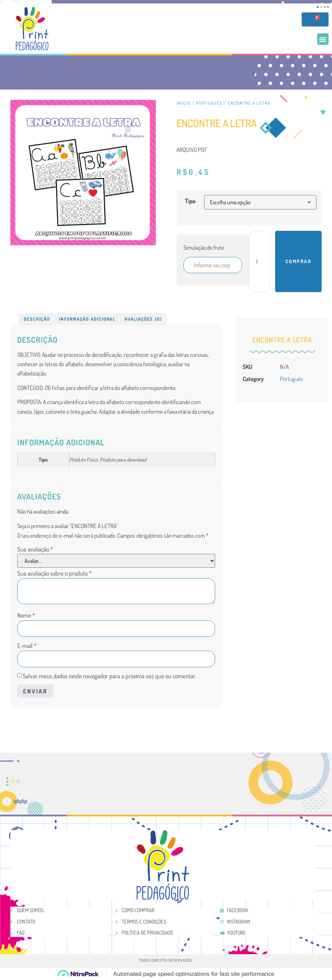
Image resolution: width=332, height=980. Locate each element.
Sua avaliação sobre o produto (54, 573)
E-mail (27, 646)
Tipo (190, 201)
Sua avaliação (35, 549)
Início (184, 103)
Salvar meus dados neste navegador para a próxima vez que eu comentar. (109, 676)
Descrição (37, 319)
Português (209, 103)
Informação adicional (87, 319)
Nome (26, 615)
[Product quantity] (260, 261)
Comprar (299, 261)
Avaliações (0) (143, 319)
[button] (323, 39)
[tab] (37, 319)
